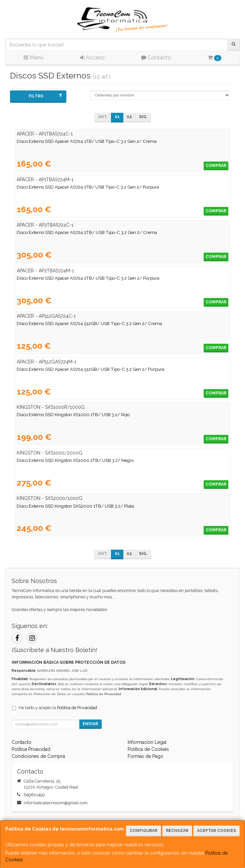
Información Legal (147, 742)
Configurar (143, 831)
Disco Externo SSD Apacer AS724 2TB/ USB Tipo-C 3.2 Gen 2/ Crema (87, 232)
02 (129, 117)
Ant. (103, 117)
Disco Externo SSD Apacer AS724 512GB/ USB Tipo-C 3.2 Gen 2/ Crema (89, 323)
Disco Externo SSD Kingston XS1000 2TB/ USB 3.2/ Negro (75, 460)
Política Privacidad (31, 749)
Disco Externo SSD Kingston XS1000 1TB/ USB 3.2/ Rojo (73, 414)
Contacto (156, 58)
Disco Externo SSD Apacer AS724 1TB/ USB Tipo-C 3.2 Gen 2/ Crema (87, 141)
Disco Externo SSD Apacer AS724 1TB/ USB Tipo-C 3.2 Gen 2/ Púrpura (88, 187)
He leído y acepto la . (58, 708)
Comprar (216, 166)
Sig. (143, 117)
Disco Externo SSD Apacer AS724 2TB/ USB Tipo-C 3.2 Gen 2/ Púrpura (88, 278)
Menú (33, 58)
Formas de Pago (145, 756)
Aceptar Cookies (216, 831)
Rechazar (177, 831)
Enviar (90, 724)
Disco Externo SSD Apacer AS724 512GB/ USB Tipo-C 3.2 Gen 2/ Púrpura (90, 369)
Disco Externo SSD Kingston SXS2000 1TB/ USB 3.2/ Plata (75, 506)
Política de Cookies (148, 749)
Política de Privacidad (104, 694)
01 (117, 117)
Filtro (45, 96)
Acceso (92, 58)
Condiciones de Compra (38, 756)
